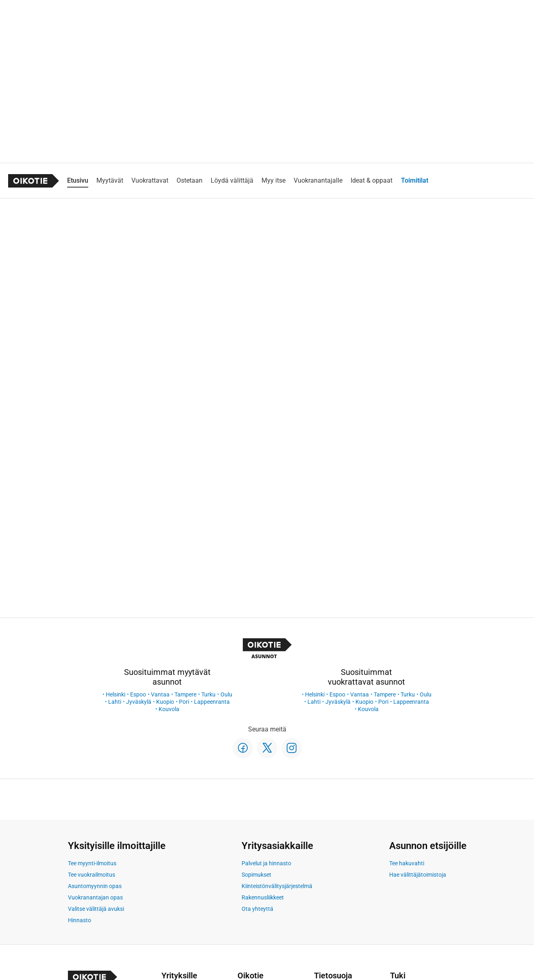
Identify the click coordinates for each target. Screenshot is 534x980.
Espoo (138, 694)
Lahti (115, 702)
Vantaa (160, 694)
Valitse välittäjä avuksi (96, 909)
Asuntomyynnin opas (95, 886)
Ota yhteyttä (257, 909)
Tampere (185, 694)
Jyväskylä (139, 702)
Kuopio (165, 702)
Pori (184, 702)
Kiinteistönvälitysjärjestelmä (277, 886)
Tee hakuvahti (407, 863)
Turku (208, 694)
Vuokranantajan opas (95, 897)
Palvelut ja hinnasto (266, 863)
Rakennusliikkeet (263, 897)
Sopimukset (256, 875)
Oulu (226, 694)
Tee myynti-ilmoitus (92, 863)
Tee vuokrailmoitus (92, 875)
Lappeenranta (212, 702)
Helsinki (116, 694)
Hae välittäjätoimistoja (418, 875)
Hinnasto (80, 920)
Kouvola (169, 709)
